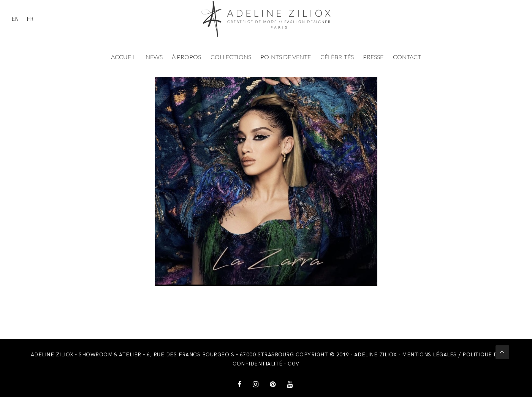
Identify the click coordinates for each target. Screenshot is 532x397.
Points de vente (286, 57)
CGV (293, 364)
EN (15, 19)
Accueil (123, 57)
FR (30, 19)
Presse (373, 57)
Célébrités (337, 57)
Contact (407, 57)
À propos (186, 57)
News (154, 57)
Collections (231, 57)
